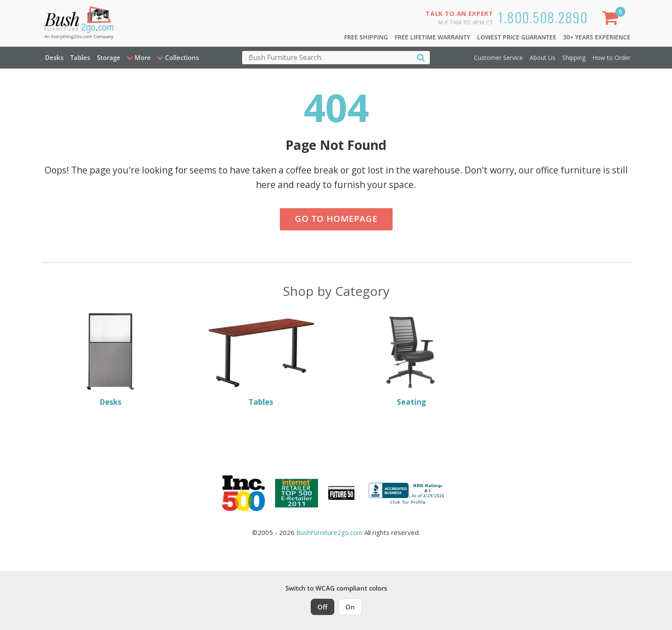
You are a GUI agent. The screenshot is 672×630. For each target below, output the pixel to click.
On (350, 607)
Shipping (574, 58)
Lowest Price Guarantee (517, 37)
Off (322, 607)
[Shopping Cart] (612, 19)
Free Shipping (366, 37)
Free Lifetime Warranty (432, 37)
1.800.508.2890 (543, 17)
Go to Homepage (336, 219)
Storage (109, 57)
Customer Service (498, 58)
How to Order (611, 58)
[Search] (421, 57)
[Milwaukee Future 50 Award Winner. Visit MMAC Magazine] (341, 493)
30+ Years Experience (597, 37)
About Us (543, 58)
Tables (80, 57)
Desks (54, 57)
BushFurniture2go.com (329, 532)
